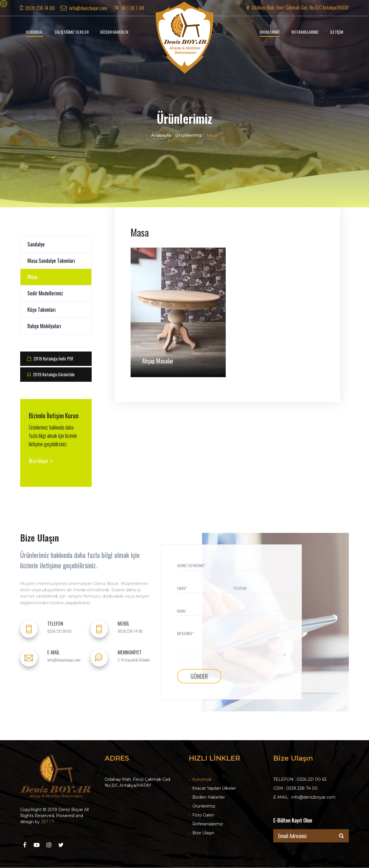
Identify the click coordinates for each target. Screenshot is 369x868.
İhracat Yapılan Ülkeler (212, 788)
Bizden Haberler (207, 797)
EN (124, 8)
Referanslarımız (206, 824)
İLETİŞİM (337, 32)
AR (142, 8)
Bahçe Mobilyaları (44, 326)
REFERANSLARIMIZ (305, 32)
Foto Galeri (202, 815)
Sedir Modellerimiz (45, 293)
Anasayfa (161, 135)
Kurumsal (200, 779)
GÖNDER (199, 676)
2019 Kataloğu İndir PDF (50, 358)
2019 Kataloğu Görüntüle (51, 374)
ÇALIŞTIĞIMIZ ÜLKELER (72, 32)
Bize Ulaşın (41, 461)
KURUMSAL (34, 32)
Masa (32, 277)
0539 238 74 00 (130, 631)
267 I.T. (48, 822)
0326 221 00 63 (59, 631)
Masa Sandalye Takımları (51, 261)
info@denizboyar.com (84, 8)
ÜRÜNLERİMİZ (270, 32)
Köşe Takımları (42, 309)
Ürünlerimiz (189, 135)
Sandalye (36, 244)
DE (132, 8)
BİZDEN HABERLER (114, 32)
